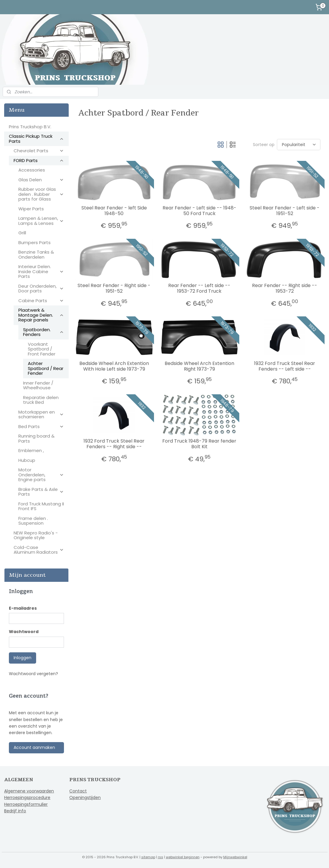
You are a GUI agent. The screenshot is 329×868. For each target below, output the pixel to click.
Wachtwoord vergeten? (33, 674)
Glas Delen (41, 180)
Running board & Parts (36, 438)
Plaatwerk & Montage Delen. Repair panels (41, 315)
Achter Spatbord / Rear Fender (46, 368)
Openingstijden (85, 797)
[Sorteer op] (299, 145)
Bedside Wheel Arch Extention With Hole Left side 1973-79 (114, 366)
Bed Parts (41, 426)
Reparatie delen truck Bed (41, 400)
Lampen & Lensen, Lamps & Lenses (41, 221)
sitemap (148, 857)
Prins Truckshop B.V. (30, 127)
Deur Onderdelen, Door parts (41, 289)
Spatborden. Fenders (44, 332)
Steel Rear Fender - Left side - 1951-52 (285, 211)
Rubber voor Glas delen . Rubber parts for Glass (41, 194)
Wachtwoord (24, 632)
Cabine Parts (41, 301)
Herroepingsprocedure (27, 797)
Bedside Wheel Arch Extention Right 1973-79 (199, 366)
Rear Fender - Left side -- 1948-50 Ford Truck (199, 211)
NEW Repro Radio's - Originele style (36, 535)
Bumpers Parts (34, 242)
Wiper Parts (31, 209)
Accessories (32, 170)
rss (161, 857)
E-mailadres (23, 608)
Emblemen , (31, 450)
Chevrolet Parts (39, 151)
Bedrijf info (15, 811)
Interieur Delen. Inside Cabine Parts (41, 271)
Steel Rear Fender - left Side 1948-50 (114, 211)
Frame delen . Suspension (33, 521)
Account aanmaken (34, 747)
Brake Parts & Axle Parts (41, 492)
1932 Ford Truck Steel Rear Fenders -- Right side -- (114, 444)
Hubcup (27, 460)
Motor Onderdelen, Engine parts (41, 475)
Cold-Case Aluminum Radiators (39, 550)
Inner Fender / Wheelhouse (38, 385)
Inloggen (23, 658)
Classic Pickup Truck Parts (36, 139)
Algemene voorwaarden (29, 791)
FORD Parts (39, 160)
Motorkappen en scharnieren (41, 414)
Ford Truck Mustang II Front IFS (41, 506)
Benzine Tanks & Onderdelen (36, 254)
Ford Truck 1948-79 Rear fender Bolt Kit (199, 444)
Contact (78, 791)
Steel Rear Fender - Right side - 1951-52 (114, 288)
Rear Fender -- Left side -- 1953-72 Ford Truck (199, 288)
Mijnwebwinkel (235, 857)
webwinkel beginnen (183, 857)
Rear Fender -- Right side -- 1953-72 (285, 288)
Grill (22, 233)
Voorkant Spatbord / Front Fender (42, 349)
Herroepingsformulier (26, 804)
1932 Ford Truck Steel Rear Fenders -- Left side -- (285, 366)
